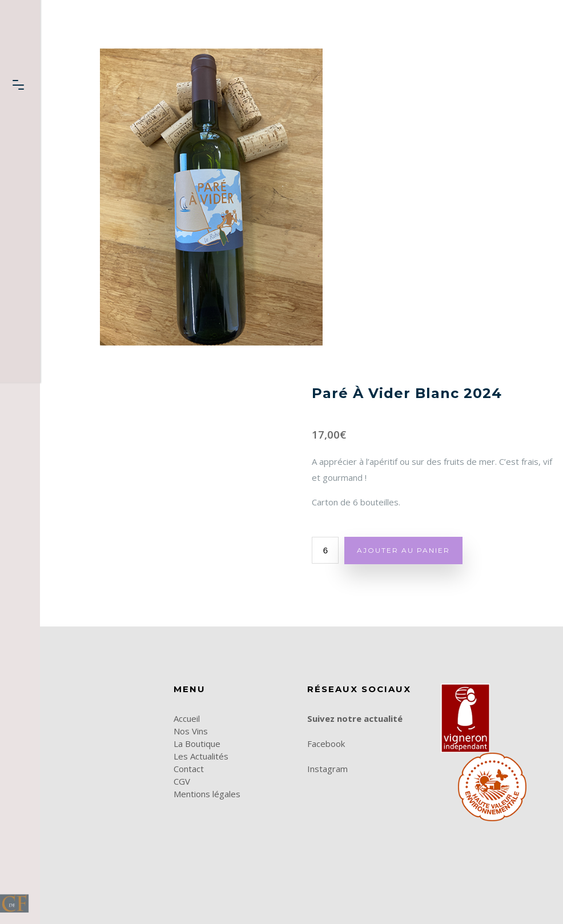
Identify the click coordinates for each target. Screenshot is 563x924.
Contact (189, 769)
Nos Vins (191, 731)
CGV (182, 781)
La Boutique (197, 744)
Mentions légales (207, 794)
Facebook (326, 744)
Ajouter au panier (403, 550)
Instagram (327, 769)
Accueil (187, 718)
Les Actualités (201, 756)
